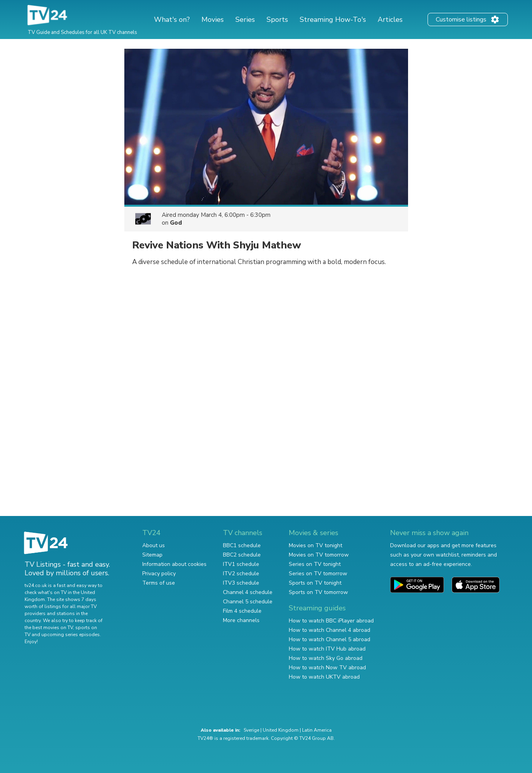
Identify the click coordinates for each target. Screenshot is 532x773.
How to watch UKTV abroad (324, 677)
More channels (241, 620)
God (176, 223)
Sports (277, 20)
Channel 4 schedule (248, 592)
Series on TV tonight (315, 564)
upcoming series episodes (71, 635)
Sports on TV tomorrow (318, 592)
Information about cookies (174, 564)
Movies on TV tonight (315, 545)
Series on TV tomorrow (318, 574)
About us (154, 545)
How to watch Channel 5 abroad (330, 639)
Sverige (251, 730)
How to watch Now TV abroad (327, 668)
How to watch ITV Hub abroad (327, 649)
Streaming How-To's (333, 20)
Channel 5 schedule (248, 602)
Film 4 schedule (242, 611)
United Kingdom (281, 730)
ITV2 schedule (241, 574)
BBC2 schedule (242, 555)
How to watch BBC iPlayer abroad (331, 621)
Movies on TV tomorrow (319, 555)
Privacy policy (159, 574)
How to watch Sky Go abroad (326, 658)
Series (245, 20)
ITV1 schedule (241, 564)
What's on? (172, 20)
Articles (390, 20)
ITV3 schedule (241, 583)
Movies (213, 20)
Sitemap (152, 555)
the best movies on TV (49, 628)
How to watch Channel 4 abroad (330, 630)
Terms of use (159, 583)
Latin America (317, 730)
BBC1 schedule (242, 545)
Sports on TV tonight (315, 583)
